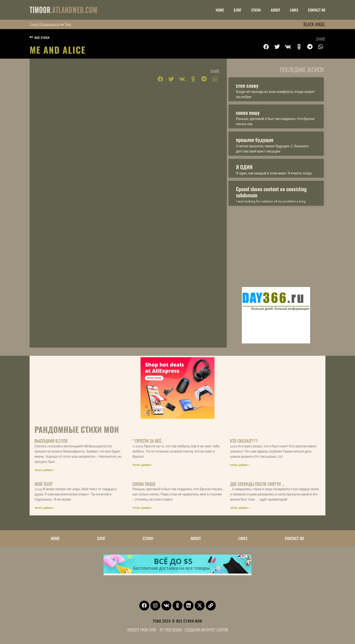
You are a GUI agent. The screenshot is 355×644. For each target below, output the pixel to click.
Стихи (256, 10)
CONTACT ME (317, 10)
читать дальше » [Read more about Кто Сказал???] (240, 465)
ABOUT (275, 10)
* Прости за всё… (148, 441)
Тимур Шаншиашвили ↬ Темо (50, 24)
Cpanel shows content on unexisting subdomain (271, 192)
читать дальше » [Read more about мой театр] (44, 507)
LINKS (294, 10)
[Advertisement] (276, 245)
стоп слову (247, 85)
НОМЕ (220, 10)
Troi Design (173, 630)
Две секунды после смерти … (257, 484)
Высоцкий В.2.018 (51, 441)
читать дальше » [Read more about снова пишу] (142, 507)
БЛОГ (238, 10)
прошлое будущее (255, 140)
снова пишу (248, 112)
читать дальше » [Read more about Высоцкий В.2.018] (44, 470)
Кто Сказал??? (244, 441)
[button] (266, 47)
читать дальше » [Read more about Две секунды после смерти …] (240, 507)
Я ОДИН (244, 167)
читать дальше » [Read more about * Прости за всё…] (142, 465)
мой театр (44, 484)
